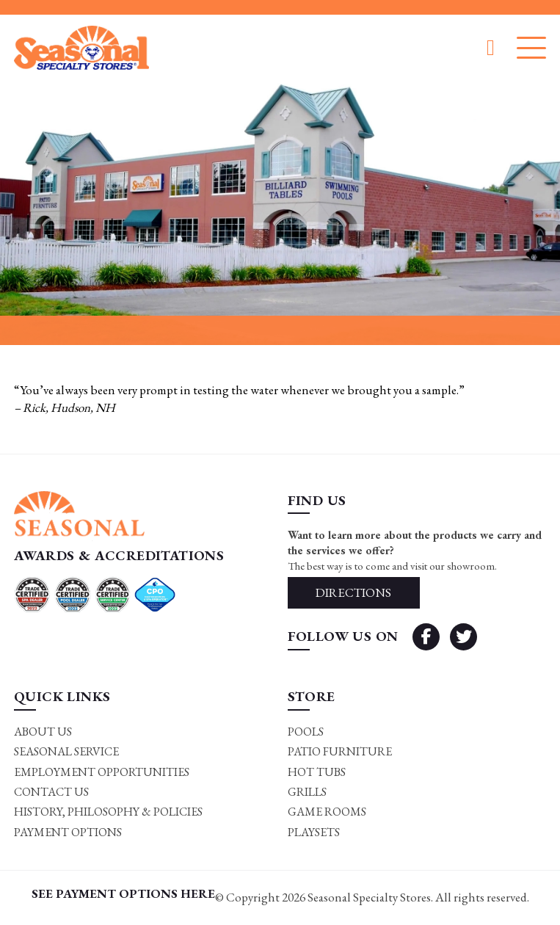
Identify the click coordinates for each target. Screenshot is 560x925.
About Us (43, 732)
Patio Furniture (340, 751)
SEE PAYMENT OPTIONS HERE (123, 893)
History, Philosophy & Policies (108, 812)
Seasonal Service (66, 751)
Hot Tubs (317, 772)
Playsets (314, 832)
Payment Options (68, 832)
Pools (306, 732)
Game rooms (327, 812)
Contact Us (51, 792)
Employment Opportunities (102, 772)
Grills (307, 792)
